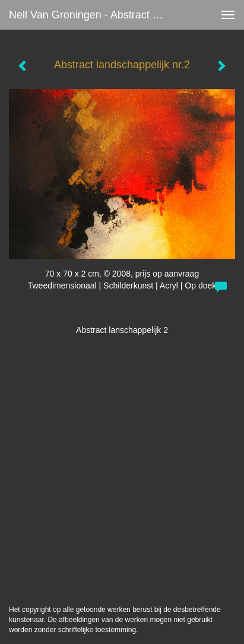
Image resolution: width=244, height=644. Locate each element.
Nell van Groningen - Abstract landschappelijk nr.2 (93, 15)
